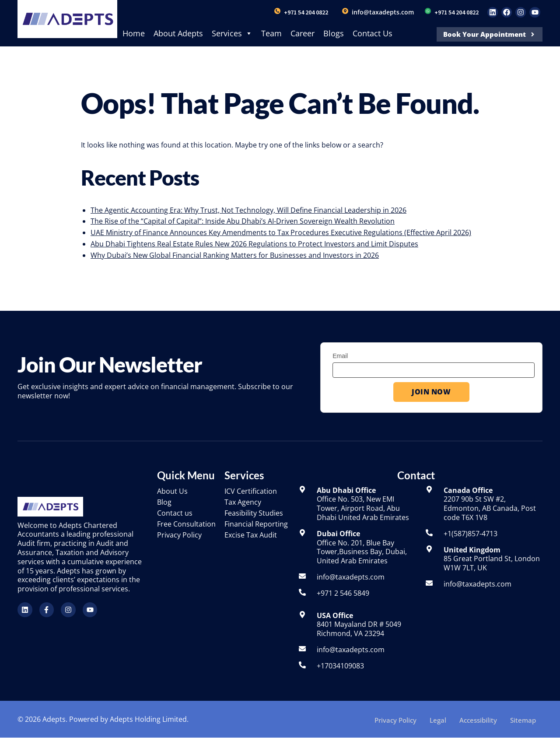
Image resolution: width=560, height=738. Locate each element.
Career (303, 33)
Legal (438, 719)
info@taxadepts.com (383, 12)
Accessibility (478, 719)
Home (134, 33)
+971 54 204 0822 (306, 12)
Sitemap (523, 719)
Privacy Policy (395, 719)
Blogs (334, 33)
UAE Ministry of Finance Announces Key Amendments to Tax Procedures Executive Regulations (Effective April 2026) (281, 232)
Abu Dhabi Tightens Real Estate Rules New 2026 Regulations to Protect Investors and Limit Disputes (254, 244)
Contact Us (373, 33)
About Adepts (178, 33)
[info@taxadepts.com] (345, 11)
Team (271, 33)
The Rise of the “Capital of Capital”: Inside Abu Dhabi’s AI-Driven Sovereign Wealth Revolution (243, 221)
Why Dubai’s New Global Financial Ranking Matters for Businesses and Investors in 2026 (235, 255)
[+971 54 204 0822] (277, 11)
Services (232, 33)
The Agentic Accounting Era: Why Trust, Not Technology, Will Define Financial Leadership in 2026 (248, 210)
